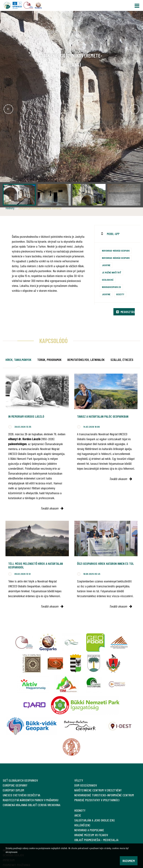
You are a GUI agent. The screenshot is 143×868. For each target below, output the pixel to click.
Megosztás (125, 312)
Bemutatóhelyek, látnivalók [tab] (86, 360)
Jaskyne (106, 265)
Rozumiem (129, 861)
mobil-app (113, 234)
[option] (71, 109)
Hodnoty (10, 208)
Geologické (108, 280)
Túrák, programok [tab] (49, 360)
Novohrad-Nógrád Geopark (116, 251)
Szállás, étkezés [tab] (122, 360)
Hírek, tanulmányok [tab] (18, 360)
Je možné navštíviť (111, 272)
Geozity (120, 294)
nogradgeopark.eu (111, 287)
